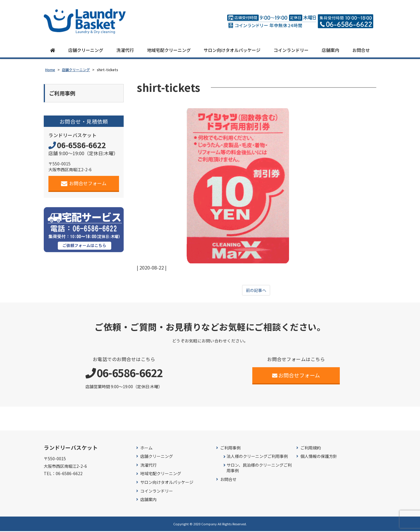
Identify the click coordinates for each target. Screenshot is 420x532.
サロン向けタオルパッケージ (232, 50)
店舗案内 (330, 50)
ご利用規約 (311, 449)
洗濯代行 (125, 50)
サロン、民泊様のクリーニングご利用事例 (259, 469)
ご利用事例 (230, 449)
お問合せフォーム (84, 185)
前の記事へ (256, 291)
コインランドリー (291, 50)
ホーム (146, 449)
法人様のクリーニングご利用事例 (257, 457)
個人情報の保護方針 (319, 457)
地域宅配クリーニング (169, 50)
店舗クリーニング (86, 50)
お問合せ (361, 50)
